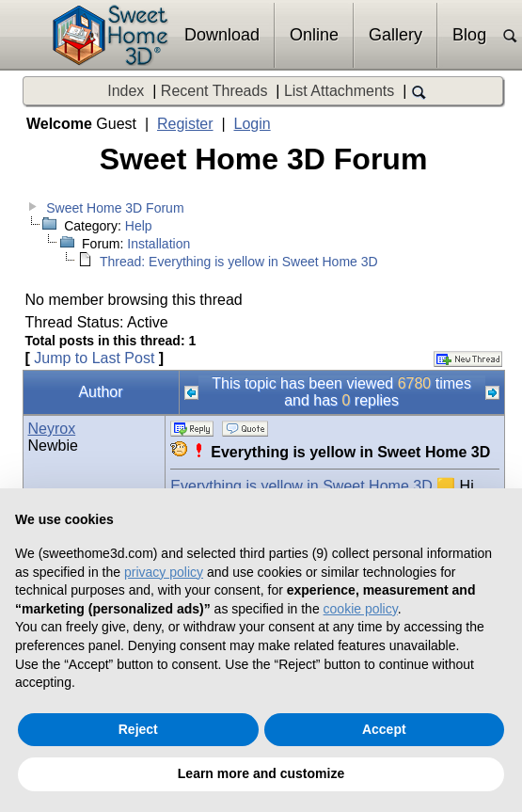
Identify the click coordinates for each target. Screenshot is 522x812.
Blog (469, 35)
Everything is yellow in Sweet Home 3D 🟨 (313, 486)
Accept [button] (384, 729)
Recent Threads (214, 91)
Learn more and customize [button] (261, 773)
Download (222, 35)
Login (253, 124)
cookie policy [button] (361, 609)
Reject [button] (138, 729)
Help (139, 226)
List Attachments (339, 91)
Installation (158, 244)
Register (185, 124)
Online (314, 35)
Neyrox (52, 429)
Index (126, 91)
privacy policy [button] (164, 572)
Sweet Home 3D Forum (115, 208)
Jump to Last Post (94, 358)
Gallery (395, 35)
